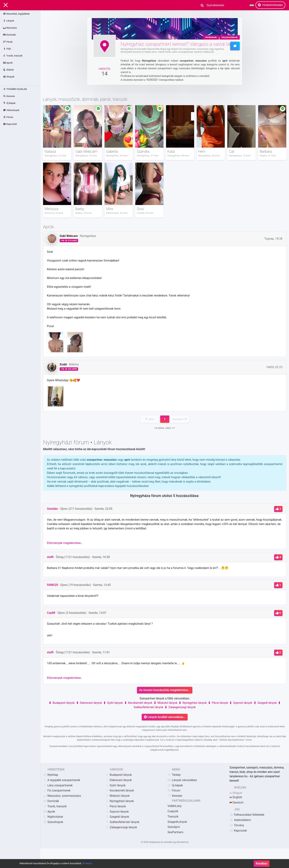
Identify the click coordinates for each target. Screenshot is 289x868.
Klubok (8, 70)
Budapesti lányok (61, 703)
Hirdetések (211, 37)
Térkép (174, 775)
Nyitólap (51, 775)
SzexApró (174, 827)
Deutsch (236, 802)
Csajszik (173, 811)
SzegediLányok (177, 822)
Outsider (52, 509)
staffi (50, 557)
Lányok (8, 21)
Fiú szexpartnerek (57, 790)
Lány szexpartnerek (58, 785)
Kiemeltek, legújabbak (16, 14)
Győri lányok (113, 703)
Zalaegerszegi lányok (180, 707)
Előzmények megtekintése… (65, 543)
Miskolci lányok (165, 703)
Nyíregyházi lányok (192, 703)
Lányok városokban (182, 780)
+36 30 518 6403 (69, 241)
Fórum (8, 117)
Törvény (237, 825)
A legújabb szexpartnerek (62, 780)
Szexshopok (53, 822)
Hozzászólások (230, 37)
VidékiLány (175, 806)
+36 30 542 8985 (69, 369)
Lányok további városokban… (165, 717)
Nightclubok (53, 817)
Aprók (8, 63)
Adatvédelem (240, 820)
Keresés (9, 96)
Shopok (9, 77)
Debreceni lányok (89, 703)
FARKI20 (52, 585)
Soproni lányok (241, 703)
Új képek (9, 103)
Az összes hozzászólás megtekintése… (165, 690)
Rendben (262, 864)
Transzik (173, 817)
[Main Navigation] (6, 5)
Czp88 (51, 613)
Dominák (9, 35)
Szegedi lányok (265, 703)
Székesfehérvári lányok (122, 822)
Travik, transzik (13, 56)
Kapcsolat (10, 124)
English (236, 797)
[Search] (214, 5)
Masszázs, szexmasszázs (62, 796)
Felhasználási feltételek (247, 815)
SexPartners (175, 832)
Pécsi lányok (218, 703)
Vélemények (11, 110)
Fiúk (7, 49)
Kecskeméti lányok (138, 703)
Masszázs (10, 28)
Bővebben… (88, 864)
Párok (8, 42)
